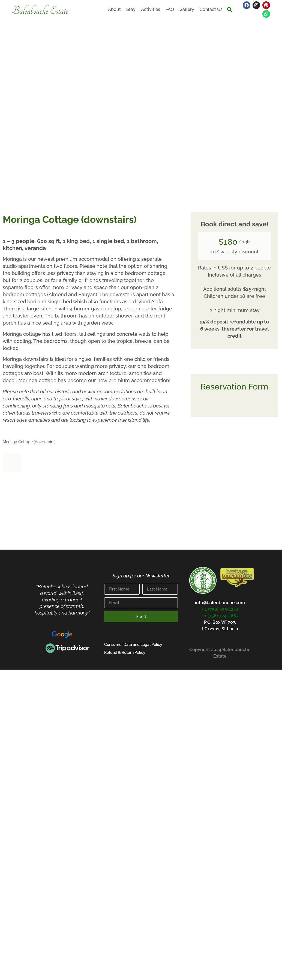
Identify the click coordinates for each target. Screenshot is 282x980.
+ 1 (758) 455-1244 (220, 609)
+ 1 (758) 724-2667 (220, 616)
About (114, 9)
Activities (151, 9)
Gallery (187, 9)
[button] (230, 10)
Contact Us (211, 9)
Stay (131, 9)
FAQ (170, 9)
